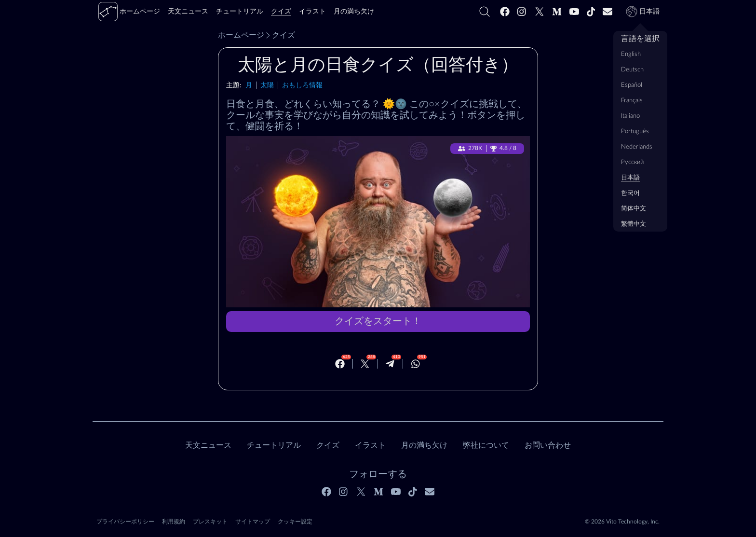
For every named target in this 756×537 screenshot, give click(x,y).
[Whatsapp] (416, 364)
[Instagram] (522, 12)
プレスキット (210, 522)
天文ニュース (208, 445)
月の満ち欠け (424, 445)
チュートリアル (274, 445)
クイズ (280, 35)
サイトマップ (253, 522)
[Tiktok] (591, 12)
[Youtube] (574, 12)
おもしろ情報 (302, 85)
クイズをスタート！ (378, 321)
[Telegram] (390, 364)
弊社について (486, 445)
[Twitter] (540, 12)
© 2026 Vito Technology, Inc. (622, 522)
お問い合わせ (548, 445)
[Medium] (557, 12)
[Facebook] (505, 12)
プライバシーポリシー (125, 522)
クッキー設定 (295, 522)
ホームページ (241, 35)
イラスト (370, 445)
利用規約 (174, 522)
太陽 (267, 85)
